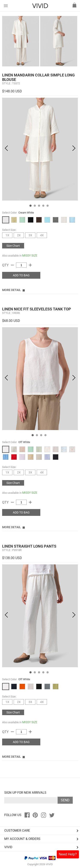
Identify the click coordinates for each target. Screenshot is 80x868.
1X (7, 235)
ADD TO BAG (21, 275)
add (30, 265)
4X (42, 235)
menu (6, 6)
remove (12, 265)
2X (19, 235)
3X (30, 235)
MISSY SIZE (30, 255)
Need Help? (68, 854)
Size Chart (13, 246)
